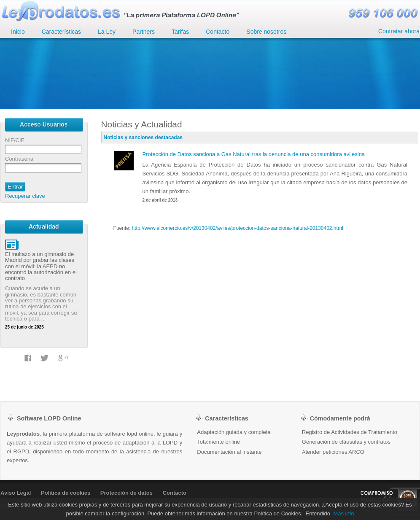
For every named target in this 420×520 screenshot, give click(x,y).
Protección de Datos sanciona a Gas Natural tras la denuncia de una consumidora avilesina (254, 154)
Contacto (175, 493)
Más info (343, 513)
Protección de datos (127, 493)
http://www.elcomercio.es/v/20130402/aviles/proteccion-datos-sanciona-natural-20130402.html (238, 228)
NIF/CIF (15, 140)
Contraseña (19, 159)
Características (61, 32)
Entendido (318, 513)
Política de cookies (66, 493)
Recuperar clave (25, 196)
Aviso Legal (16, 493)
